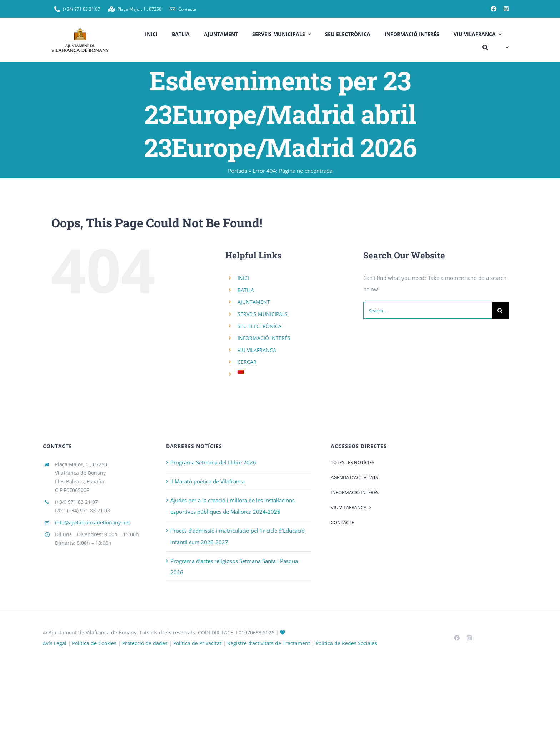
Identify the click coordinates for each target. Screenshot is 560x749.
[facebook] (494, 9)
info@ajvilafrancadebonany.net (92, 522)
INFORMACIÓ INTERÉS (264, 338)
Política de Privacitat (197, 643)
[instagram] (506, 9)
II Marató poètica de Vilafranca (207, 481)
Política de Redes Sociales (346, 643)
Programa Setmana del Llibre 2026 (213, 462)
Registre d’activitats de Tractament (269, 643)
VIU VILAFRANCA (257, 350)
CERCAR (247, 362)
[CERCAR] (485, 47)
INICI (243, 278)
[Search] (500, 310)
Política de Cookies (94, 643)
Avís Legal (55, 643)
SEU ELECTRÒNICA (259, 326)
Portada (237, 171)
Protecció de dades (145, 643)
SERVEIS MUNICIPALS (262, 314)
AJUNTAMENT (254, 302)
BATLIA (246, 290)
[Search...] (427, 310)
